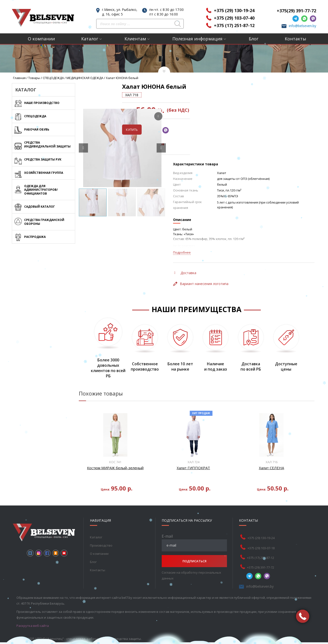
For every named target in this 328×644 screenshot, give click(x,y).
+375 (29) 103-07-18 (261, 548)
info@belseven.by (302, 26)
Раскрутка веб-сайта (33, 626)
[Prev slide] (83, 148)
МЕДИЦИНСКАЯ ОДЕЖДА (85, 78)
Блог (254, 39)
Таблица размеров (195, 144)
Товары (34, 78)
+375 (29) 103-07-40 (234, 18)
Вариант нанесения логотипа (201, 284)
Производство (101, 545)
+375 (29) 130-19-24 (234, 10)
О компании (41, 39)
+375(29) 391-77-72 (296, 11)
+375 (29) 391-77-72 (261, 567)
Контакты (295, 39)
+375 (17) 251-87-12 (234, 25)
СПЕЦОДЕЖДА (53, 78)
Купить (183, 130)
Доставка (185, 273)
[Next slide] (161, 148)
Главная (19, 78)
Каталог (90, 39)
